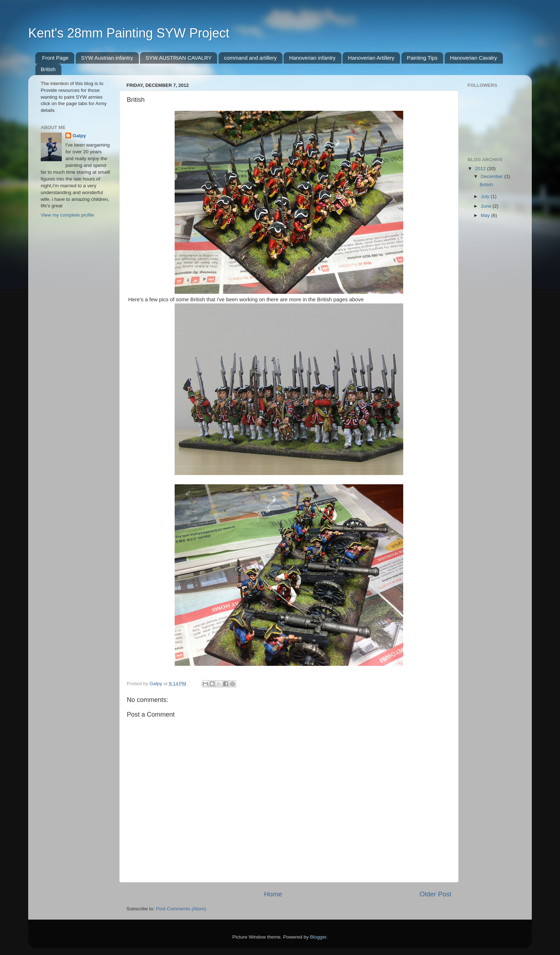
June (487, 206)
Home (273, 894)
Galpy (79, 136)
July (486, 196)
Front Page (55, 58)
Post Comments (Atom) (181, 909)
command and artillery (250, 58)
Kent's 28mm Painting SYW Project (129, 33)
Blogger (318, 937)
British (48, 69)
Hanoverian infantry (312, 58)
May (486, 215)
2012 (481, 169)
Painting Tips (422, 58)
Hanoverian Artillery (371, 58)
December (492, 176)
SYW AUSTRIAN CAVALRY (178, 58)
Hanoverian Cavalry (474, 58)
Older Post (436, 894)
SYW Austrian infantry (107, 58)
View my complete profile (67, 215)
